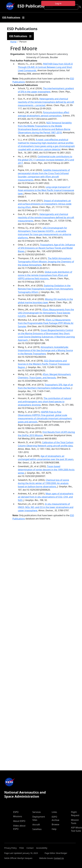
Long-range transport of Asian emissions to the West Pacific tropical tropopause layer (46, 190)
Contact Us (59, 858)
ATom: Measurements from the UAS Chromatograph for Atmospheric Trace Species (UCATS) (46, 313)
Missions (18, 816)
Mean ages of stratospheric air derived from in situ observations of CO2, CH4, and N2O (46, 497)
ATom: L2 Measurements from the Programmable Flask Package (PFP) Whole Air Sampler (46, 323)
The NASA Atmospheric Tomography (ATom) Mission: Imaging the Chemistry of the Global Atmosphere (46, 262)
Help (54, 829)
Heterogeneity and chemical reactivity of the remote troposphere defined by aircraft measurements (46, 217)
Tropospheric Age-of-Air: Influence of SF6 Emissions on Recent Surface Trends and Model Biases (47, 248)
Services (37, 812)
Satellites (37, 829)
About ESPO (19, 821)
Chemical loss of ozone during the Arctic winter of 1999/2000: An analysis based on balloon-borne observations (44, 483)
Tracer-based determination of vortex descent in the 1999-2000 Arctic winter (46, 470)
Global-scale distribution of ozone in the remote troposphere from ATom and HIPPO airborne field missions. (45, 275)
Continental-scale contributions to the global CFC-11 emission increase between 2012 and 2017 (46, 160)
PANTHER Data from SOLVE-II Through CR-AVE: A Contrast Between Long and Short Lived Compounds (45, 67)
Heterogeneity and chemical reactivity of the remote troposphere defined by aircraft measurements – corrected (46, 102)
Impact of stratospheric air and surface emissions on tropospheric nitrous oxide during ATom (45, 204)
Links (54, 812)
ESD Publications (33, 6)
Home (13, 42)
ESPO (16, 812)
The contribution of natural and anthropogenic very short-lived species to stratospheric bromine (45, 402)
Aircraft (36, 825)
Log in (58, 3)
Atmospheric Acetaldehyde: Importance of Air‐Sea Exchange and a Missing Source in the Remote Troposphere (45, 350)
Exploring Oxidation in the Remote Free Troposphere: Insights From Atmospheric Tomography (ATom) (46, 289)
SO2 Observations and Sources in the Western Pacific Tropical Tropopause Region (44, 364)
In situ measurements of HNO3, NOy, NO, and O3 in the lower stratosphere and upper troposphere (46, 507)
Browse (55, 824)
